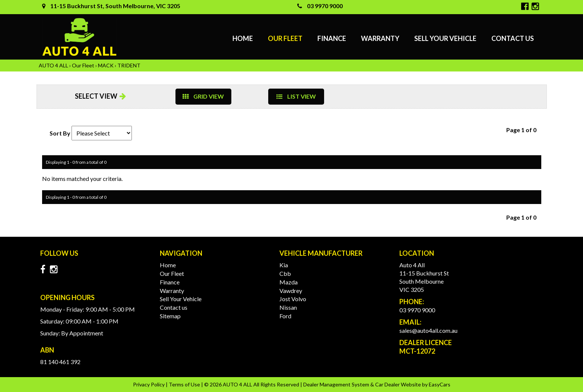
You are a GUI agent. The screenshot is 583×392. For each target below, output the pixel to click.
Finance (332, 38)
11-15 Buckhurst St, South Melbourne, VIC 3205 (111, 6)
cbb (285, 273)
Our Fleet (285, 38)
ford (285, 316)
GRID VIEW (203, 96)
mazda (289, 282)
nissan (288, 307)
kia (284, 265)
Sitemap (170, 316)
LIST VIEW (296, 96)
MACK (106, 65)
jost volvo (293, 299)
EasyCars (440, 384)
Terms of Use (185, 384)
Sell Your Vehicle (445, 38)
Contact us (513, 38)
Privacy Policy (149, 384)
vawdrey (291, 291)
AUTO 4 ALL (53, 65)
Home (243, 38)
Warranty (380, 38)
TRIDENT (129, 65)
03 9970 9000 (320, 6)
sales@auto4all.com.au (428, 330)
